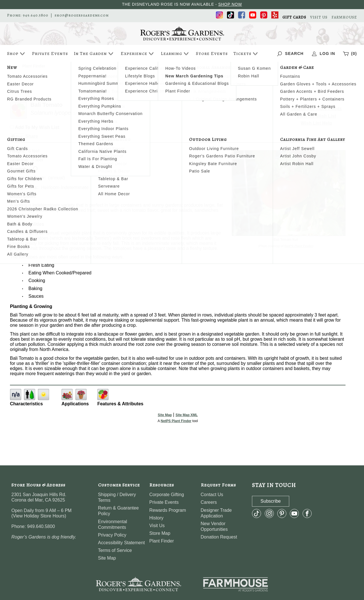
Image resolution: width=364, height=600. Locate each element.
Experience (138, 54)
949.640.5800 (36, 15)
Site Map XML (187, 415)
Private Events (50, 54)
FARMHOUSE (344, 17)
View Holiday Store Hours (39, 516)
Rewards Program (168, 510)
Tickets (246, 54)
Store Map (160, 533)
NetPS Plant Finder (298, 246)
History (156, 518)
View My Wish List (317, 116)
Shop (17, 54)
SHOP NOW (230, 4)
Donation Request (219, 537)
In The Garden (94, 54)
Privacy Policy (112, 535)
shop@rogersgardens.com (82, 15)
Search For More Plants (316, 109)
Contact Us (212, 495)
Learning (175, 54)
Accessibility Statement (122, 543)
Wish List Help (317, 123)
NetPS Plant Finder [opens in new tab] (176, 421)
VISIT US (319, 17)
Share (32, 136)
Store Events (212, 54)
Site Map (165, 415)
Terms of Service (115, 550)
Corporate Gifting (167, 495)
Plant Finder (162, 541)
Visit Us (157, 526)
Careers (209, 502)
